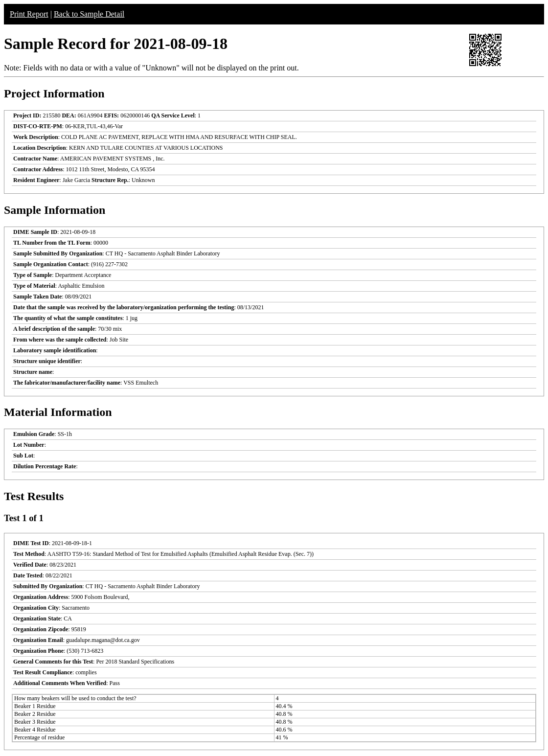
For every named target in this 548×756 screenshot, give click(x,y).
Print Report (29, 14)
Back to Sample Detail (89, 14)
